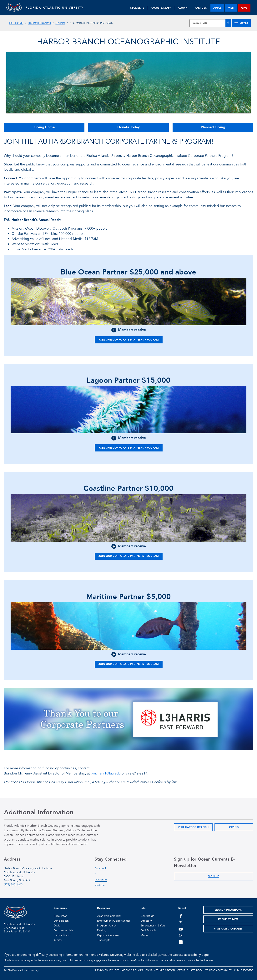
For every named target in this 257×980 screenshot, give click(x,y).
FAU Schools (148, 930)
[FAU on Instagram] (181, 936)
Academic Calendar (109, 916)
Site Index (197, 970)
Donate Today (128, 127)
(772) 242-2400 (13, 885)
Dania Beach (61, 921)
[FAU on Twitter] (181, 922)
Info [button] (143, 908)
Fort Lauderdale (63, 930)
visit (231, 8)
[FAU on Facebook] (181, 916)
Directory (146, 921)
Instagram (101, 880)
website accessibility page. (191, 955)
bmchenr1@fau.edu (106, 773)
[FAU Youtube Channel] (181, 929)
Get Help (183, 970)
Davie (57, 926)
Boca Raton (60, 916)
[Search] (228, 23)
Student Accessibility (218, 970)
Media (144, 935)
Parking (102, 930)
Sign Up (214, 876)
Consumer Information (160, 970)
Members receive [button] (132, 330)
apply (217, 8)
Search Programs (228, 910)
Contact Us (147, 916)
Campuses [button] (60, 908)
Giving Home (44, 127)
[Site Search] (210, 23)
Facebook (101, 868)
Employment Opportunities (114, 921)
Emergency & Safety (153, 926)
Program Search (107, 926)
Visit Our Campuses (228, 929)
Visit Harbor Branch (193, 827)
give (244, 8)
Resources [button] (103, 908)
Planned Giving (213, 127)
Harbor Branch (39, 23)
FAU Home (16, 23)
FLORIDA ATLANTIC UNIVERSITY (55, 8)
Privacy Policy (104, 970)
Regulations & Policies (129, 970)
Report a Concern (108, 935)
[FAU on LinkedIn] (181, 942)
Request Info (228, 919)
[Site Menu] (241, 23)
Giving (60, 23)
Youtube (100, 885)
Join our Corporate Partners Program (129, 340)
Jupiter (58, 940)
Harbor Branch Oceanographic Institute (128, 42)
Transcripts (104, 940)
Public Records (244, 970)
